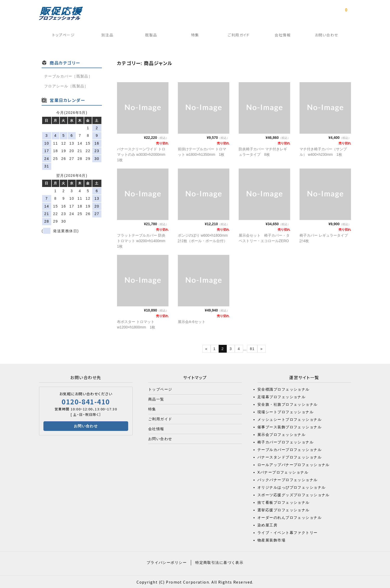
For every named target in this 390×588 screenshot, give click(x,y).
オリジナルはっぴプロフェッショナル (291, 487)
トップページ (61, 36)
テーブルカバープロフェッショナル (290, 449)
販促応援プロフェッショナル (61, 14)
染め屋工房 (267, 524)
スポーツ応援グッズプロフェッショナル (294, 494)
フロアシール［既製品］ (66, 85)
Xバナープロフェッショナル (283, 471)
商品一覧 (156, 398)
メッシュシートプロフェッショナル (290, 419)
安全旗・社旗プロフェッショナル (288, 404)
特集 (195, 36)
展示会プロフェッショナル (281, 434)
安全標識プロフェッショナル (284, 389)
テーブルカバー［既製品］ (68, 75)
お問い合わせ (329, 36)
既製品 (150, 36)
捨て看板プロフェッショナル (284, 502)
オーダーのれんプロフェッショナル (290, 517)
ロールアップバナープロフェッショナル (294, 464)
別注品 (106, 36)
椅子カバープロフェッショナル (285, 441)
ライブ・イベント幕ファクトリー (288, 532)
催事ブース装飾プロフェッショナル (290, 426)
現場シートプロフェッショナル (285, 411)
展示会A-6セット (192, 321)
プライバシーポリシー (167, 562)
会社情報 (284, 36)
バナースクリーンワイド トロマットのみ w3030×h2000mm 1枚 (143, 154)
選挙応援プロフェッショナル (284, 509)
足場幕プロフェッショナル (281, 396)
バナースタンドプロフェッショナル (290, 456)
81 (252, 348)
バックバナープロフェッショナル (288, 479)
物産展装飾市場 (271, 539)
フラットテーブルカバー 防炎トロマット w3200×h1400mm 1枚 (143, 240)
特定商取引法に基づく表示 (219, 562)
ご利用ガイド (239, 36)
